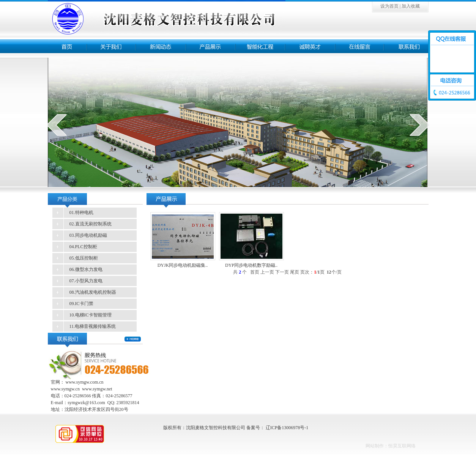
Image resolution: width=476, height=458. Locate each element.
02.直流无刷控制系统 (91, 224)
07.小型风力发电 (86, 281)
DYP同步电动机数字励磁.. (251, 265)
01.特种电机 (81, 212)
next (420, 125)
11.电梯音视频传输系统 (93, 326)
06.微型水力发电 (86, 269)
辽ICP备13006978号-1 (287, 428)
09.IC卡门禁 (81, 304)
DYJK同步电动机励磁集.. (183, 265)
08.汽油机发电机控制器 (93, 292)
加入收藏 (411, 6)
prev (57, 125)
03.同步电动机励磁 (88, 235)
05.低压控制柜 (84, 258)
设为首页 (389, 6)
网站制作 (375, 446)
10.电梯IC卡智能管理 (91, 315)
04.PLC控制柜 (83, 247)
